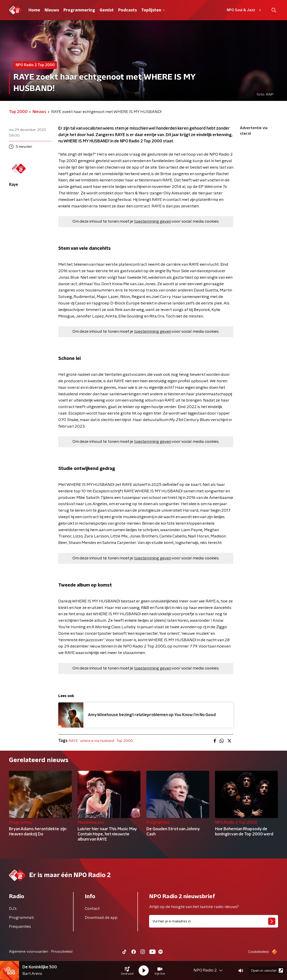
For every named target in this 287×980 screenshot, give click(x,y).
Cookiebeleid (258, 952)
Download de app (101, 918)
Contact (92, 909)
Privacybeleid (62, 952)
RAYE (73, 741)
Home (34, 10)
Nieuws (52, 10)
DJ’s (13, 909)
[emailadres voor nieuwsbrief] (214, 921)
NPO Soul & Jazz (245, 10)
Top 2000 (125, 741)
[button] (127, 971)
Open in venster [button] (267, 970)
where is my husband (97, 741)
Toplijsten (153, 10)
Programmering (79, 10)
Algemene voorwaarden (29, 952)
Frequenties (20, 927)
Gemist (107, 10)
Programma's (21, 918)
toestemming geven (153, 222)
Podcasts (127, 10)
